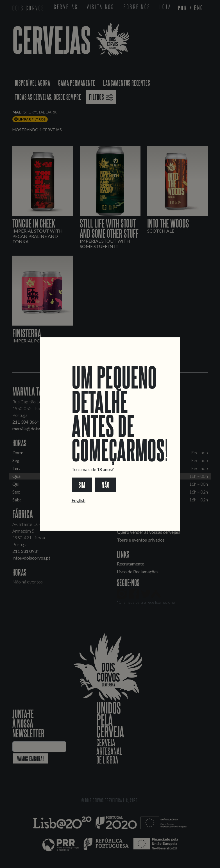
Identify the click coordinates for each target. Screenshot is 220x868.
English (79, 500)
